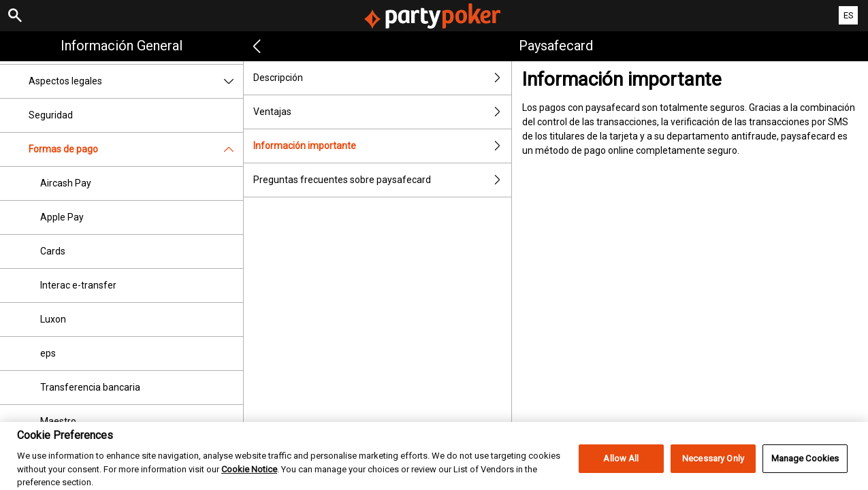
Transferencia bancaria (90, 387)
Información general (122, 46)
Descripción (382, 78)
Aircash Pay (66, 183)
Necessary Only (713, 465)
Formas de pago (136, 149)
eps (48, 353)
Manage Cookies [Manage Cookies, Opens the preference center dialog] (805, 465)
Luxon (53, 319)
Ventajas (382, 112)
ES (849, 15)
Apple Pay (62, 217)
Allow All (621, 465)
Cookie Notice (249, 476)
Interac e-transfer (78, 285)
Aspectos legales (136, 81)
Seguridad (51, 115)
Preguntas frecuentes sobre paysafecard (382, 180)
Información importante (382, 146)
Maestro (58, 421)
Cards (53, 251)
